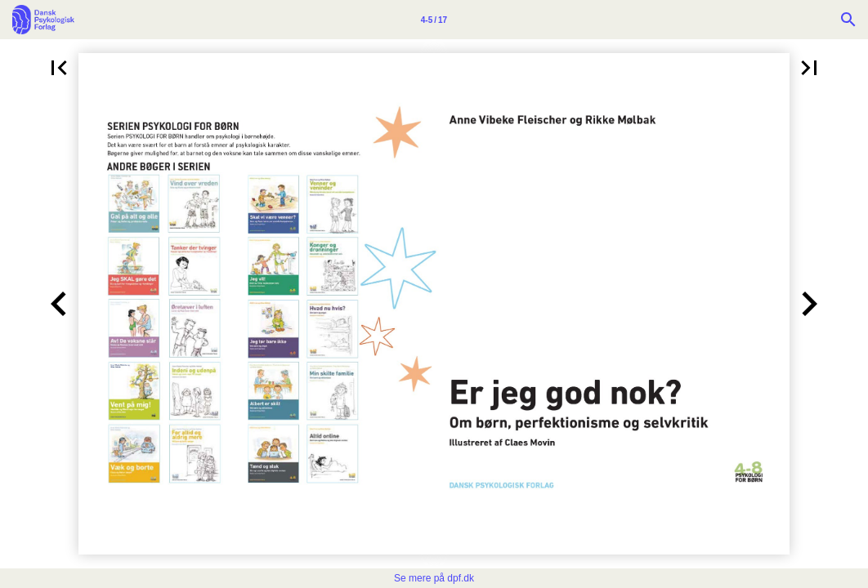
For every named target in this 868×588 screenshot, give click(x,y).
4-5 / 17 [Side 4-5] (434, 20)
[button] (59, 68)
